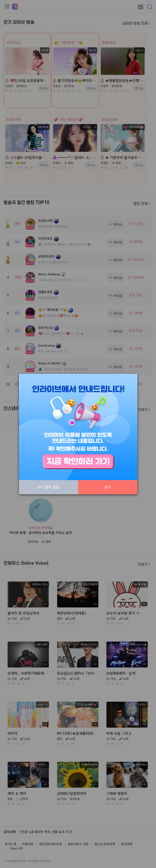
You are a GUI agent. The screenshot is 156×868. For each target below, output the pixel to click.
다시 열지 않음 (48, 487)
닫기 (108, 487)
